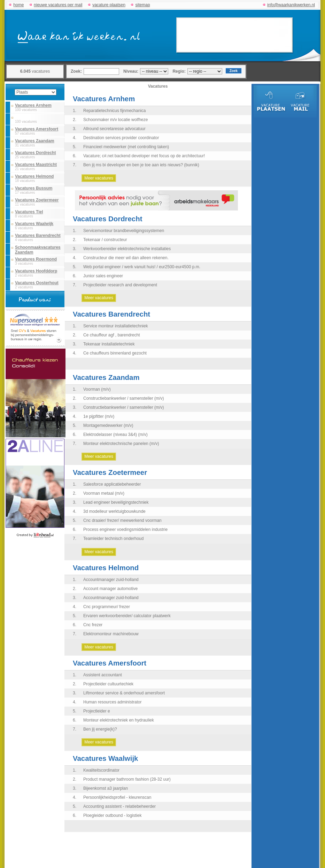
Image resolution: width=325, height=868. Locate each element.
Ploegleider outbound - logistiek (112, 815)
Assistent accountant (103, 675)
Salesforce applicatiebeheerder (112, 484)
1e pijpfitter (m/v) (99, 416)
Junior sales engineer (103, 276)
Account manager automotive (110, 589)
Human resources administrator (112, 702)
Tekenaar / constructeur (105, 240)
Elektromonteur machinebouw (111, 634)
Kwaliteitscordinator (101, 770)
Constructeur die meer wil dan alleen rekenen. (126, 258)
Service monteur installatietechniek (115, 326)
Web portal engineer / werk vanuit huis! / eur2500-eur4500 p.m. (142, 267)
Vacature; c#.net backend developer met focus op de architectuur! (144, 156)
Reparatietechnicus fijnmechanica (114, 111)
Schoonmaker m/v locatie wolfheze (115, 120)
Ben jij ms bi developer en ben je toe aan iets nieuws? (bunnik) (141, 165)
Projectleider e (97, 711)
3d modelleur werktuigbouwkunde (114, 511)
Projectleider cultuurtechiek (108, 684)
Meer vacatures (99, 178)
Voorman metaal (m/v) (104, 493)
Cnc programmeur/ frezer (107, 607)
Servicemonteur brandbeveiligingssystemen (124, 231)
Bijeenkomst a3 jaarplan (106, 788)
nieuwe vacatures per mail (58, 5)
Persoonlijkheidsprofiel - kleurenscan (117, 797)
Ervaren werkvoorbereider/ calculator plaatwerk (127, 616)
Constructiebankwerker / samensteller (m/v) (123, 398)
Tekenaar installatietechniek (109, 344)
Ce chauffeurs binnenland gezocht (115, 353)
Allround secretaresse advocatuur (114, 129)
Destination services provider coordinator (121, 138)
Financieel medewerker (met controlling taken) (126, 147)
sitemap (143, 5)
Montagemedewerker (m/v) (108, 425)
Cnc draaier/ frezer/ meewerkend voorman (122, 520)
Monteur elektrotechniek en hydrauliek (119, 720)
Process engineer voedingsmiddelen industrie (125, 529)
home (18, 5)
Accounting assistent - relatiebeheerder (119, 806)
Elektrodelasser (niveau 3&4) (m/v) (115, 435)
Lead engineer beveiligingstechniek (116, 502)
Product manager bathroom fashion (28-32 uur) (127, 779)
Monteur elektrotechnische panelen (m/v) (121, 444)
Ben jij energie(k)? (100, 729)
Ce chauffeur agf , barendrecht (112, 335)
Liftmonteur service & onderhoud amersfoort (124, 693)
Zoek (234, 71)
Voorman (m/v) (97, 389)
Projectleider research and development (120, 285)
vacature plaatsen (109, 5)
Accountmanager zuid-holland (111, 580)
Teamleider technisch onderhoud (113, 539)
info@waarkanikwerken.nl (291, 5)
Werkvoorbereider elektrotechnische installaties (127, 249)
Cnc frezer (93, 625)
